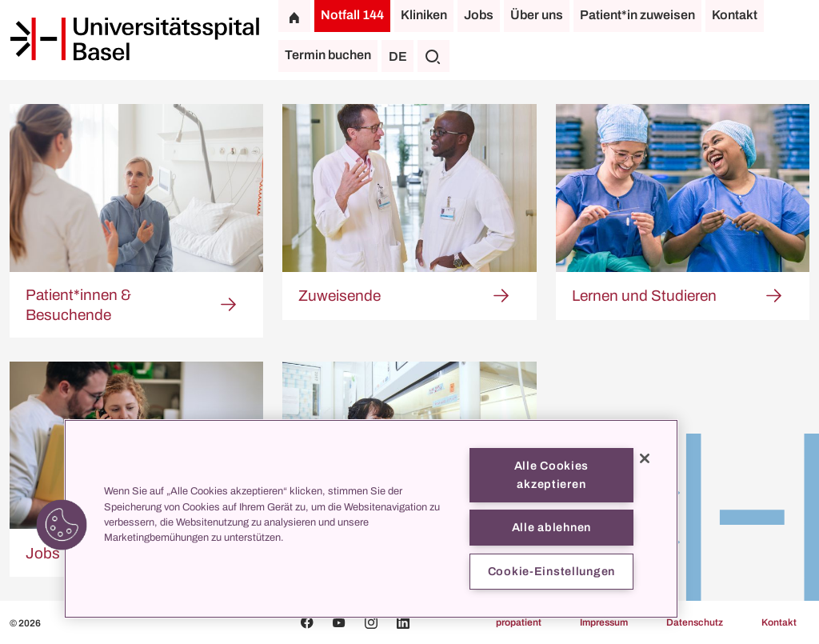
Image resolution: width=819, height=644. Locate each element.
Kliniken (424, 15)
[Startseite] (134, 39)
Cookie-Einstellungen (551, 571)
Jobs (479, 15)
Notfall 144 (352, 15)
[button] (62, 525)
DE (398, 56)
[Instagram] (371, 622)
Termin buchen (328, 55)
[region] (371, 519)
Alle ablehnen (551, 527)
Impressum (604, 622)
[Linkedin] (403, 622)
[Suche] (433, 56)
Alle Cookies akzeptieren (552, 475)
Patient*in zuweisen (637, 15)
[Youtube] (339, 622)
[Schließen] (645, 458)
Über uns (537, 15)
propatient (519, 622)
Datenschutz (695, 622)
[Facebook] (307, 622)
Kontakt (735, 15)
